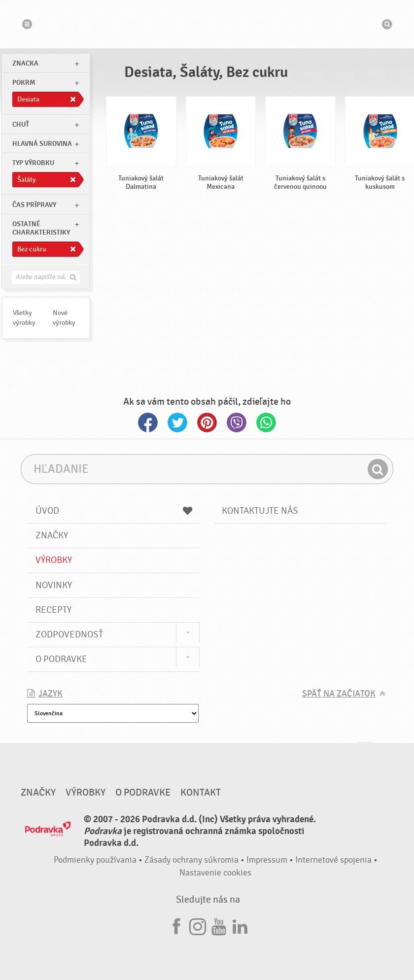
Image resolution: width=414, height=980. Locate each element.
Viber (237, 422)
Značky (52, 535)
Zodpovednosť (69, 634)
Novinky (54, 585)
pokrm (24, 83)
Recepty (53, 610)
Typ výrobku (33, 163)
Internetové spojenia (333, 860)
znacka (25, 63)
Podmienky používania (95, 860)
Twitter (177, 422)
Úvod (114, 511)
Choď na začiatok (365, 752)
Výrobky (54, 560)
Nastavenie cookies (215, 873)
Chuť (21, 124)
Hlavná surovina (42, 144)
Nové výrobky (64, 318)
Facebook (148, 422)
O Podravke (61, 659)
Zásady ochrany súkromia (191, 860)
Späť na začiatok (339, 694)
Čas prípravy (34, 205)
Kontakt (201, 793)
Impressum (267, 860)
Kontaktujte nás (260, 511)
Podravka (207, 24)
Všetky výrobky (24, 318)
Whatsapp (266, 422)
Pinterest (207, 422)
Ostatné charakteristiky (41, 228)
